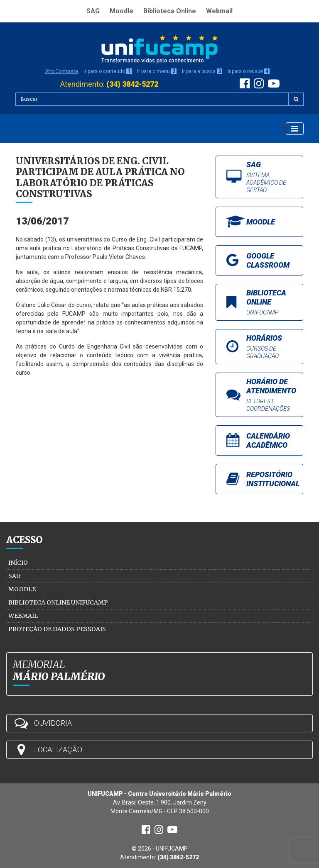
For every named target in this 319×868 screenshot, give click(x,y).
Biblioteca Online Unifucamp (58, 602)
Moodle (121, 11)
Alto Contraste (61, 71)
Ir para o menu (157, 71)
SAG (93, 11)
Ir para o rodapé (249, 71)
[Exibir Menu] (295, 129)
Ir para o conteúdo (108, 71)
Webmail (219, 11)
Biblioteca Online (170, 11)
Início (18, 563)
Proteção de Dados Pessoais (57, 629)
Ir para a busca (202, 71)
